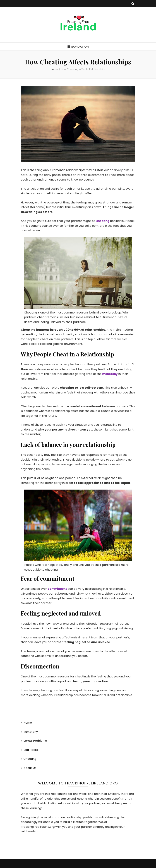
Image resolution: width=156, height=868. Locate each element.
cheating (103, 221)
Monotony (31, 732)
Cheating (30, 759)
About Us (30, 768)
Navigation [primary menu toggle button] (78, 47)
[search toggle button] (133, 4)
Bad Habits (31, 750)
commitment (57, 589)
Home (28, 723)
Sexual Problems (35, 741)
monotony (110, 374)
